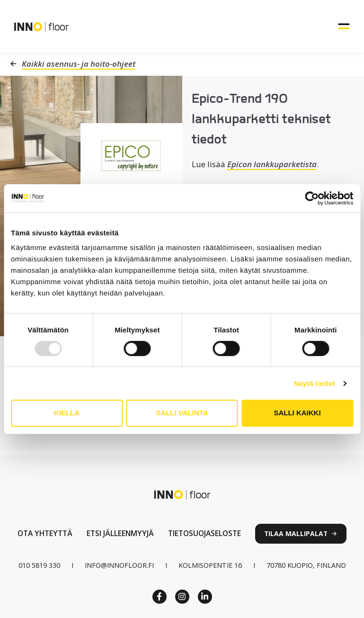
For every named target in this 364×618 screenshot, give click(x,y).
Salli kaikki (297, 413)
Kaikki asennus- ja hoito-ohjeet (79, 64)
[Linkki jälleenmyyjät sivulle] (120, 533)
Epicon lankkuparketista (272, 164)
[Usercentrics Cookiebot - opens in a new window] (312, 198)
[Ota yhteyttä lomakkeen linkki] (45, 533)
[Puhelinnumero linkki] (39, 565)
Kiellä (67, 413)
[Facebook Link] (160, 597)
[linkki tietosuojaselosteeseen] (204, 533)
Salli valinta (182, 413)
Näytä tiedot (315, 383)
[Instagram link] (182, 597)
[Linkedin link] (205, 597)
